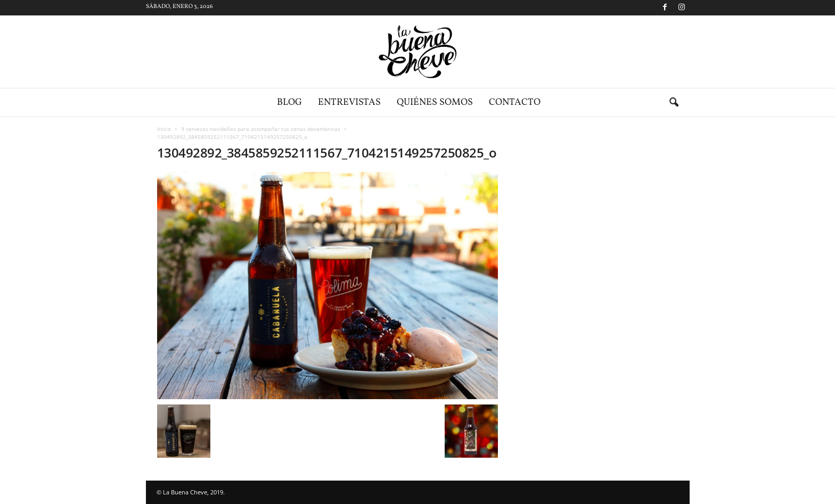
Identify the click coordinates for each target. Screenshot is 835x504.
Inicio (164, 129)
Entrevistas (349, 102)
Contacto (515, 102)
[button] (674, 103)
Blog (289, 102)
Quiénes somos (435, 102)
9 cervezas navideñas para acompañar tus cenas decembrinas (261, 129)
